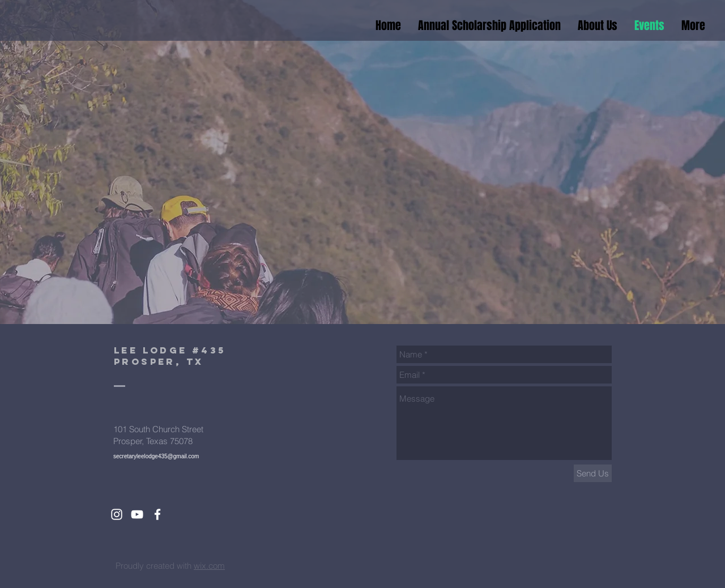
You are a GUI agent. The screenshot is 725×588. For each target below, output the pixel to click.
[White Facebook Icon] (157, 514)
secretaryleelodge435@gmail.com (156, 456)
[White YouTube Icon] (137, 514)
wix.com (209, 566)
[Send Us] (593, 473)
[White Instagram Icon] (117, 514)
